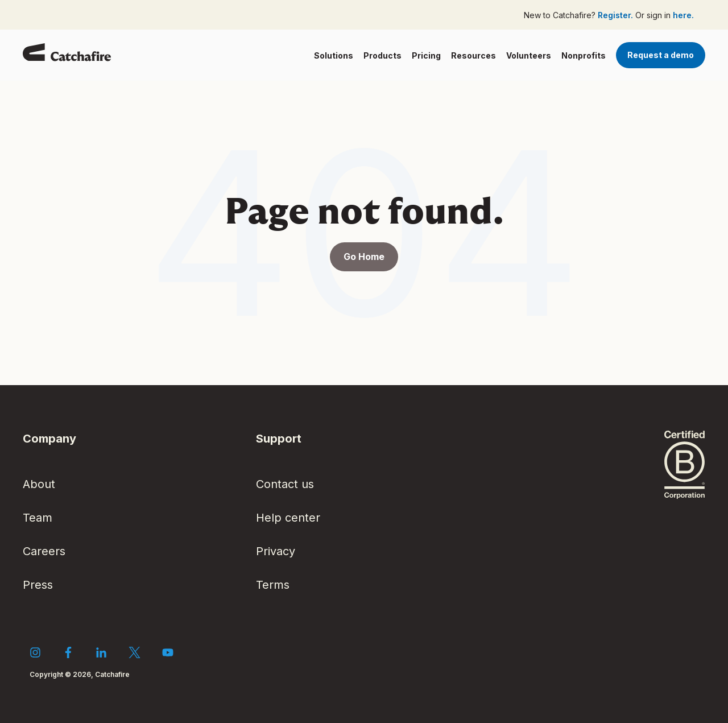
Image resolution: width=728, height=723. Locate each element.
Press (38, 585)
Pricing (426, 55)
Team (38, 518)
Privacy (276, 551)
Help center (288, 518)
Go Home (364, 257)
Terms (273, 585)
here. (683, 15)
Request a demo (661, 55)
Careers (44, 551)
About (39, 484)
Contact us (285, 484)
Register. (617, 15)
